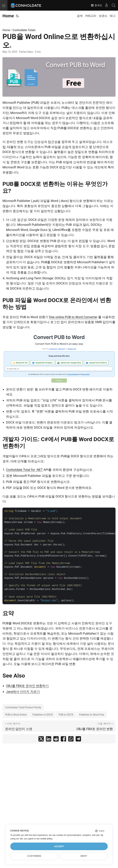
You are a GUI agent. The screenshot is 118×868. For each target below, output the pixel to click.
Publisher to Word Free (92, 715)
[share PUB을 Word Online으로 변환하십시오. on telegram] (78, 740)
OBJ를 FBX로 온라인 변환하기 (27, 686)
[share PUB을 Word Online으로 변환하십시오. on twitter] (41, 740)
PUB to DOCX (66, 715)
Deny (84, 856)
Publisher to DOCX (43, 715)
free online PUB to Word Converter (73, 317)
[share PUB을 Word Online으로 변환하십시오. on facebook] (63, 740)
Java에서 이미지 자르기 (23, 692)
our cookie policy (44, 839)
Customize (34, 856)
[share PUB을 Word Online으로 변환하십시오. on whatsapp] (71, 740)
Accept (59, 846)
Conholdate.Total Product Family (23, 707)
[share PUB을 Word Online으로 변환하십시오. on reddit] (56, 740)
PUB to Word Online (16, 715)
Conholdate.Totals (24, 30)
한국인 (96, 5)
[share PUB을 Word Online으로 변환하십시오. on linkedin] (49, 740)
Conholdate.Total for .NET (24, 470)
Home (8, 16)
